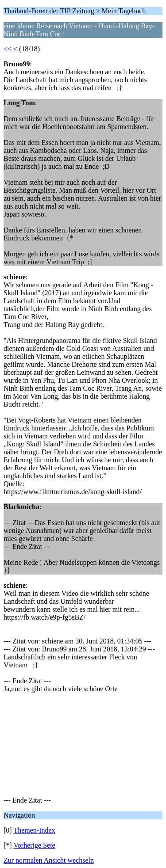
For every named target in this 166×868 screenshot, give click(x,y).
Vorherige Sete (34, 845)
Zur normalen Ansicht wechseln (49, 860)
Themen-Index (34, 830)
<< (8, 49)
